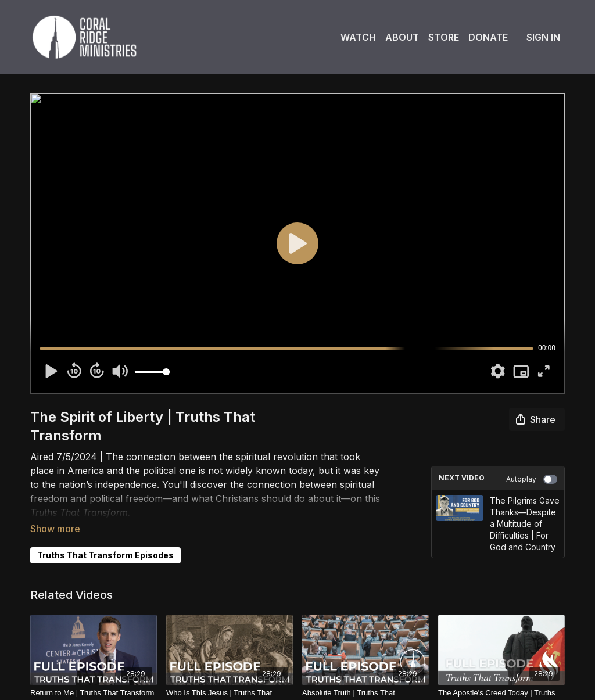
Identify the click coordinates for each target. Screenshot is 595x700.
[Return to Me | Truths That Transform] (94, 683)
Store (444, 37)
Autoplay (532, 479)
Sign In (543, 37)
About (402, 37)
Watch (358, 37)
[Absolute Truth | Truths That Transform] (365, 689)
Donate (488, 37)
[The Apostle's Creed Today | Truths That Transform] (501, 689)
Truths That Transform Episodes (105, 539)
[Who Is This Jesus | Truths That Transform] (230, 689)
